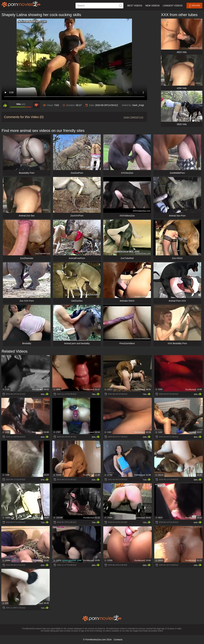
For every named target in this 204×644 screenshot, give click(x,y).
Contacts (118, 640)
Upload (194, 6)
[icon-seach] (120, 6)
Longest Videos (173, 6)
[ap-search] (99, 6)
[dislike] (36, 105)
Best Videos (135, 6)
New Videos (152, 6)
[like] (5, 105)
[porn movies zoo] (21, 4)
